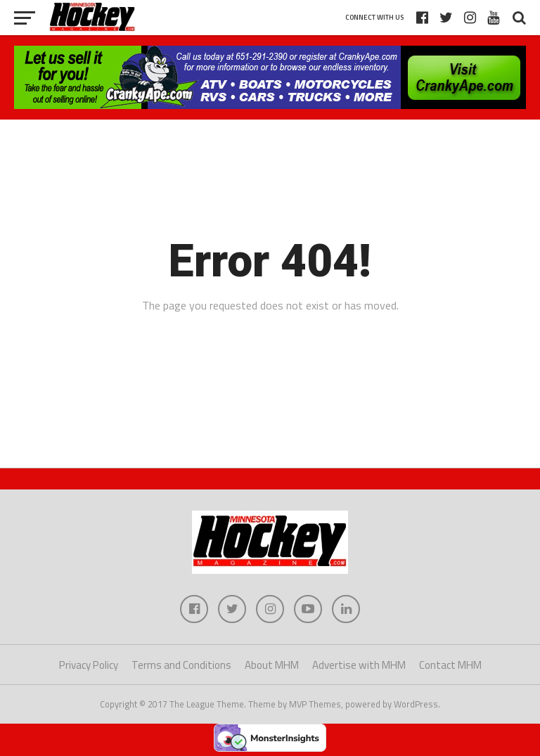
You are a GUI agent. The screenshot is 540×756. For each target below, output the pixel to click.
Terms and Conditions (181, 665)
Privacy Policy (89, 665)
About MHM (272, 665)
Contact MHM (450, 665)
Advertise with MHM (359, 665)
